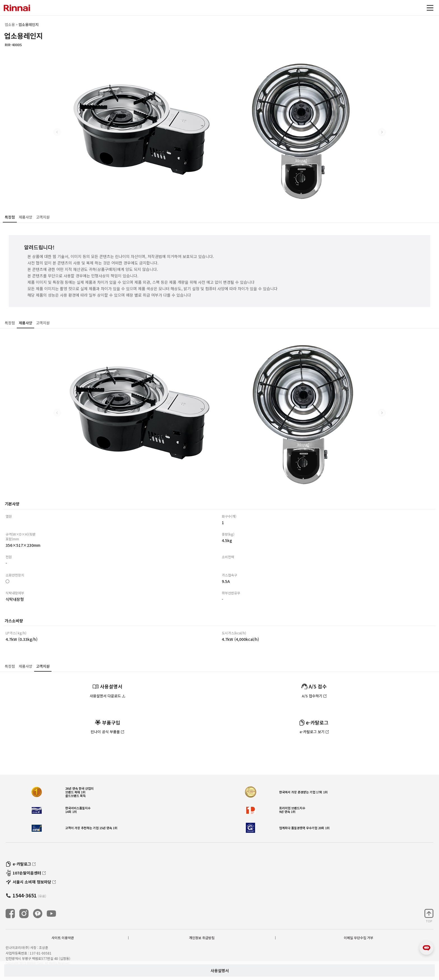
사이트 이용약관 (63, 938)
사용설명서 (220, 970)
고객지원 (43, 217)
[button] (382, 132)
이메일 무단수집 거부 (359, 938)
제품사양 (25, 217)
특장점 (10, 217)
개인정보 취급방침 (202, 938)
